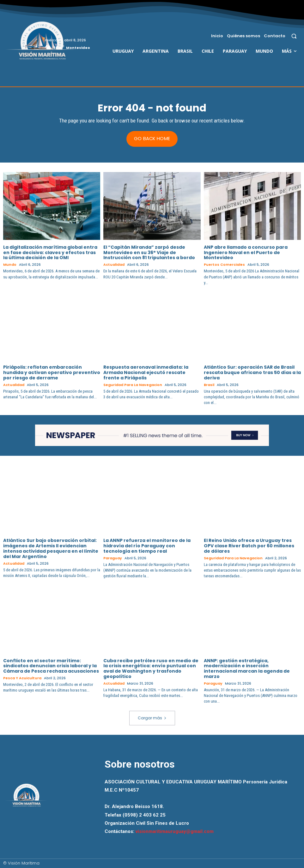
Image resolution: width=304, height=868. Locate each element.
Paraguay (113, 558)
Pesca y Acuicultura (22, 678)
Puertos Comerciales (224, 265)
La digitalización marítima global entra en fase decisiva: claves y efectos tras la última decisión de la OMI (50, 252)
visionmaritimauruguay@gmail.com (175, 831)
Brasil (209, 385)
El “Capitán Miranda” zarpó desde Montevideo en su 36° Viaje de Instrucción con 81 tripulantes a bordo (149, 252)
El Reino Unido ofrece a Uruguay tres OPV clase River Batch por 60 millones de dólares (249, 546)
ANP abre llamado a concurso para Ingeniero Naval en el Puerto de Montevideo (246, 252)
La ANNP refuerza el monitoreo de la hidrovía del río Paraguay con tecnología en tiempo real (147, 546)
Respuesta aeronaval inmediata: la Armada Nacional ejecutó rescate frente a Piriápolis (146, 372)
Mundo (10, 265)
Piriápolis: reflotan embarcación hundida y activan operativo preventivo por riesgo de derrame (52, 372)
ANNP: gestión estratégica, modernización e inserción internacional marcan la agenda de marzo (247, 668)
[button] (294, 36)
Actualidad (114, 265)
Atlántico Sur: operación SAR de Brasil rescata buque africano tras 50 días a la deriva (252, 372)
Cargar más (152, 718)
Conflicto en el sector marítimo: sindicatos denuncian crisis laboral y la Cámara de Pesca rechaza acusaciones (51, 666)
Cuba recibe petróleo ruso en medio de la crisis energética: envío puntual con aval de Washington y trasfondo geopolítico (151, 668)
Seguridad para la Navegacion (133, 385)
